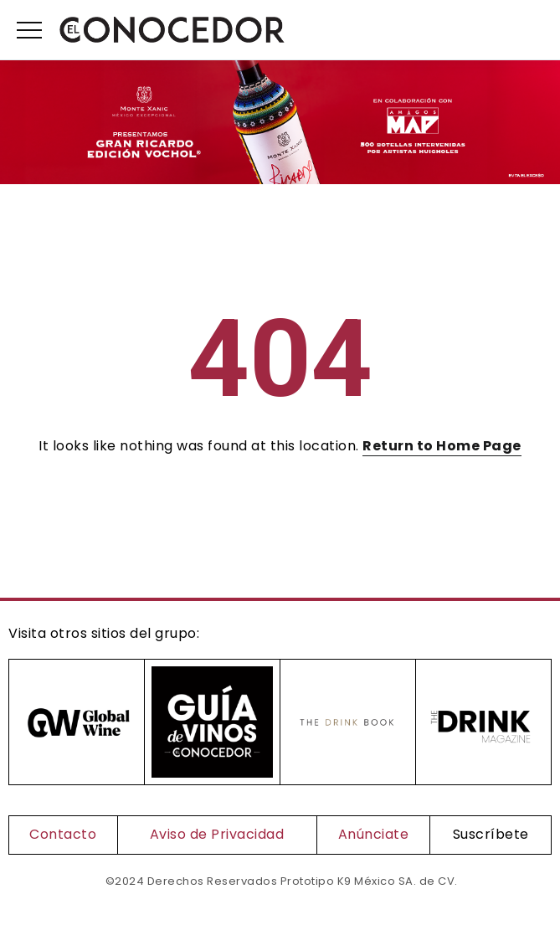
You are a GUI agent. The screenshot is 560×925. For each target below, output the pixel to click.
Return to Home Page (442, 446)
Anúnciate (374, 834)
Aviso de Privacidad (217, 834)
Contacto (63, 834)
